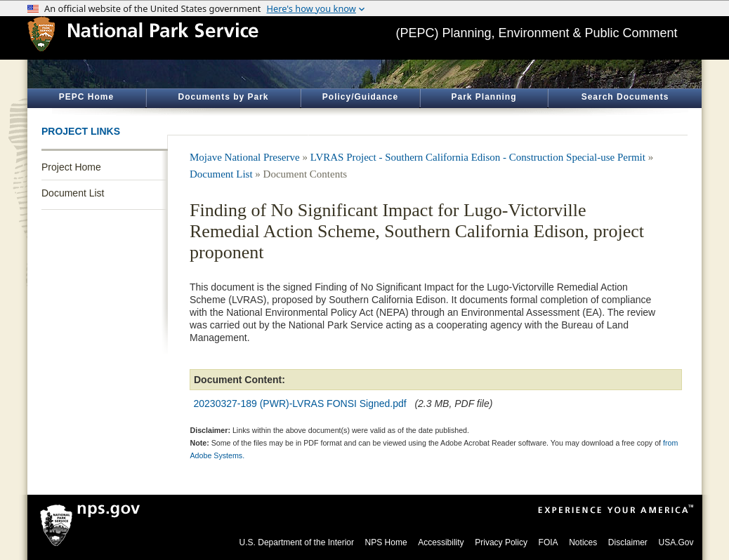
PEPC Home (86, 97)
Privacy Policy (501, 542)
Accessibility (441, 542)
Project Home (71, 167)
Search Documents (625, 97)
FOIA (549, 542)
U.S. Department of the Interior (297, 542)
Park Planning (484, 97)
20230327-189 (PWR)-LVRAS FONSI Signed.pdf (300, 404)
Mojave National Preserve (245, 157)
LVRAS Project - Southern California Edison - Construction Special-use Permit (478, 157)
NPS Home (386, 542)
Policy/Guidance (360, 97)
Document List (73, 193)
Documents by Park (223, 97)
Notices (583, 542)
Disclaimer (628, 542)
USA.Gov (676, 542)
